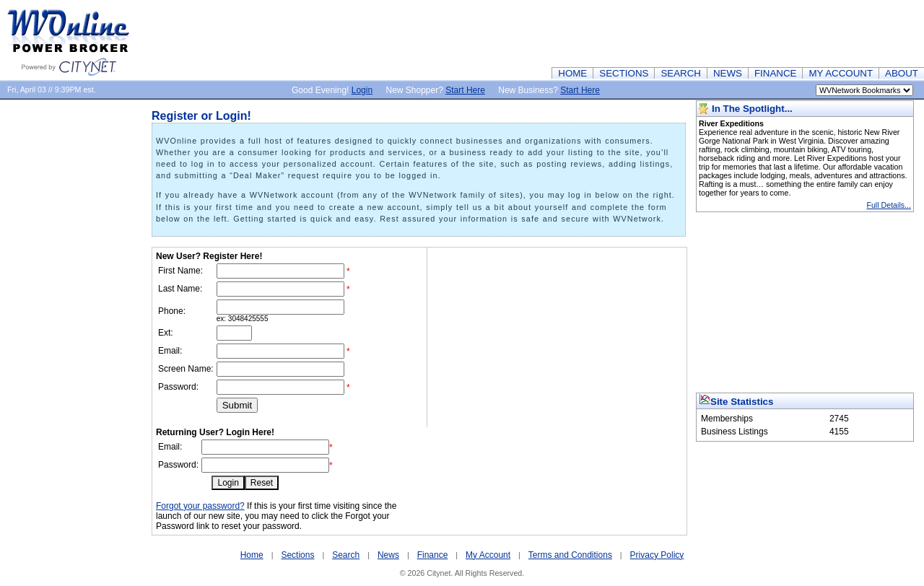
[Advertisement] (661, 32)
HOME (572, 73)
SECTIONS (624, 73)
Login (362, 90)
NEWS (728, 73)
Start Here (465, 90)
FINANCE (776, 73)
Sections (297, 555)
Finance (433, 555)
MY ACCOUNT (841, 73)
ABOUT (902, 73)
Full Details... (889, 205)
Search (346, 555)
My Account (488, 555)
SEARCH (681, 73)
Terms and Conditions (570, 555)
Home (252, 555)
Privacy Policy (657, 555)
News (388, 555)
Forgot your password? (200, 506)
